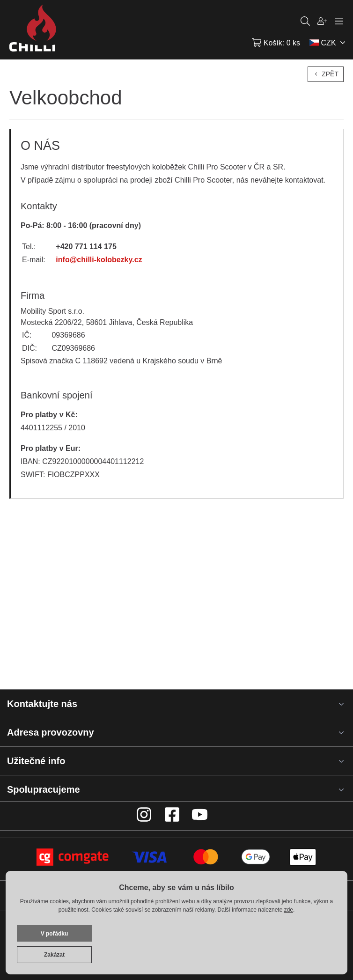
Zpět (326, 74)
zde (289, 910)
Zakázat (54, 955)
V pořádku (55, 934)
